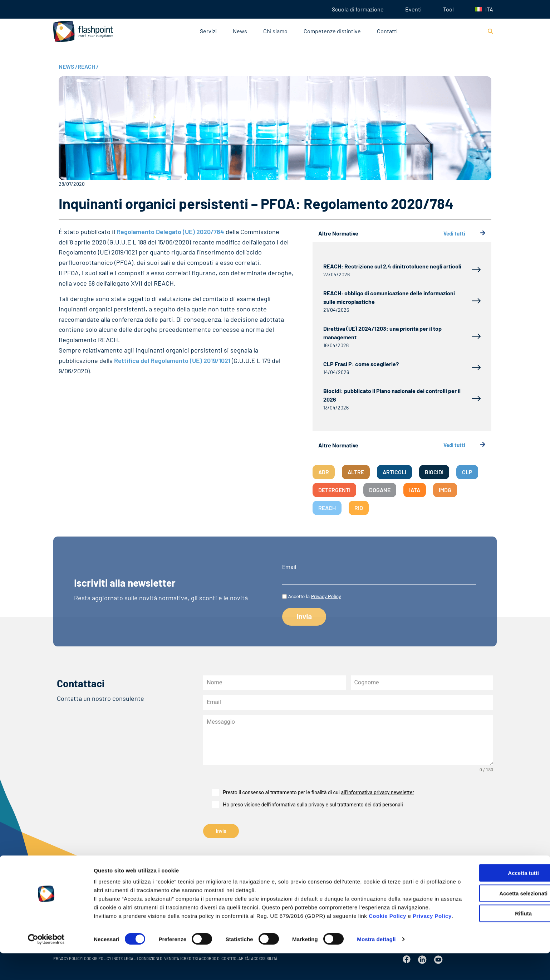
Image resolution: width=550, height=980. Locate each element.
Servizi (208, 31)
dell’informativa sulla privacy (293, 805)
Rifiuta (490, 923)
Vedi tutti (465, 234)
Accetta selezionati (490, 903)
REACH (88, 66)
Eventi (413, 9)
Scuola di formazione (358, 9)
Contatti (387, 31)
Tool (448, 9)
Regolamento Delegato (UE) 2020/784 (170, 232)
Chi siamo (275, 31)
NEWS (68, 66)
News (240, 31)
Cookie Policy (387, 934)
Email (289, 567)
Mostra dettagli (376, 966)
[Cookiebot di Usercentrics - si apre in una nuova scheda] (46, 966)
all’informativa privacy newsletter (377, 792)
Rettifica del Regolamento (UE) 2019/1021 (172, 360)
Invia (221, 831)
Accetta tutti (490, 882)
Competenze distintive (332, 31)
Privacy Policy (113, 943)
